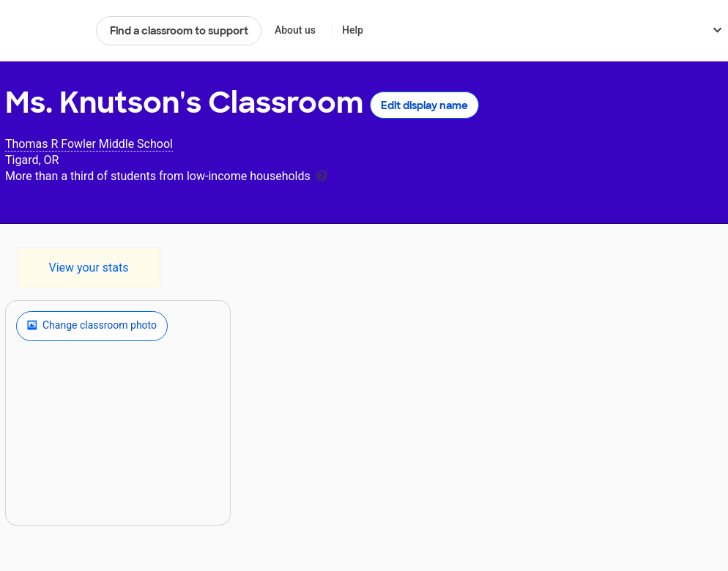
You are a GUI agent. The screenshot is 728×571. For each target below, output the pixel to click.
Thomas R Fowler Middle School (89, 144)
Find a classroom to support (179, 31)
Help (353, 30)
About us (295, 30)
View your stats (88, 268)
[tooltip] (322, 175)
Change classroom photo (92, 326)
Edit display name (424, 105)
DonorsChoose (44, 31)
